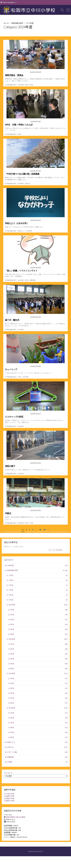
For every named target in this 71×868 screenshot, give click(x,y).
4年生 (27, 280)
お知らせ (28, 183)
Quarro (40, 851)
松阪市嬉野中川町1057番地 (15, 817)
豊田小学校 (10, 801)
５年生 (38, 595)
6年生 (31, 85)
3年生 (39, 620)
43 (40, 530)
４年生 (38, 580)
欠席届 (37, 762)
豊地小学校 (10, 798)
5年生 (27, 85)
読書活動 (33, 280)
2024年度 (21, 183)
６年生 (38, 600)
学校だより (21, 231)
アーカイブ (8, 773)
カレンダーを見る (55, 550)
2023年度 (38, 673)
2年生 (39, 615)
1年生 (20, 377)
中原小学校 (10, 794)
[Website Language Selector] (10, 2)
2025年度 (21, 85)
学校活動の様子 (17, 23)
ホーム (6, 23)
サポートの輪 (37, 752)
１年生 (38, 575)
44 (45, 530)
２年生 (38, 585)
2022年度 (38, 708)
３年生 (38, 590)
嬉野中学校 (10, 796)
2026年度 (37, 565)
